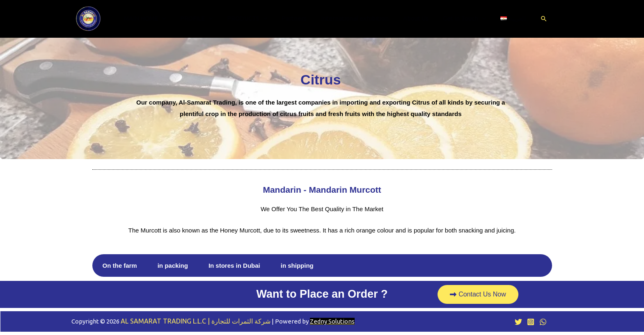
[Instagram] (531, 322)
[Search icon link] (533, 19)
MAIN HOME (149, 18)
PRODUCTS (248, 18)
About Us (410, 18)
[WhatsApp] (543, 322)
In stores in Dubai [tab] (234, 265)
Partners (292, 18)
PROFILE (199, 18)
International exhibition (351, 18)
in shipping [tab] (297, 265)
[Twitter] (518, 322)
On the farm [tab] (120, 265)
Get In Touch (457, 18)
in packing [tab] (173, 265)
